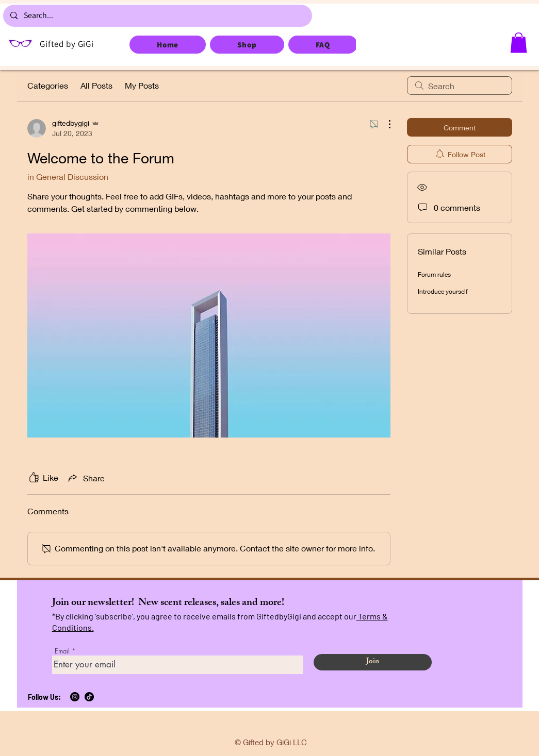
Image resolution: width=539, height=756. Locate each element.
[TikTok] (89, 697)
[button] (519, 43)
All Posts (96, 85)
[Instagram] (75, 697)
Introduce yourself (443, 291)
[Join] (373, 662)
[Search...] (157, 16)
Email (62, 651)
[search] (460, 86)
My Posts (142, 85)
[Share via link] (86, 478)
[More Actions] (384, 124)
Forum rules (434, 274)
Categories (48, 85)
